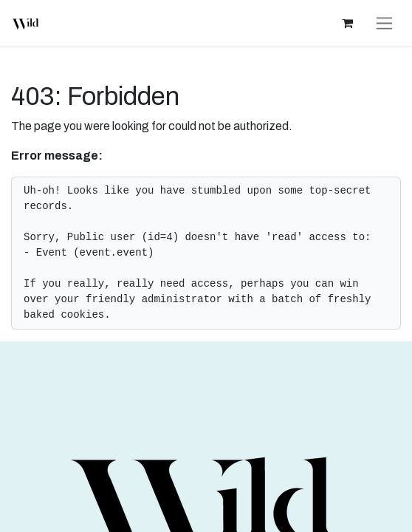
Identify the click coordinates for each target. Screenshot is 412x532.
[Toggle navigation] (384, 23)
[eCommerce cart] (347, 23)
